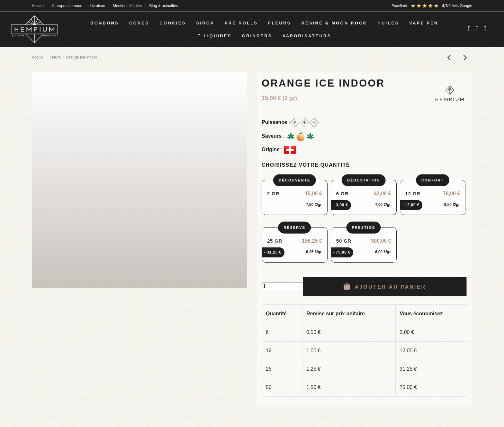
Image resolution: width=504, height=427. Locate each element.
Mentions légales (128, 6)
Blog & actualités (164, 6)
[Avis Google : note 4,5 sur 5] (441, 6)
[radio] (295, 198)
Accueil (39, 6)
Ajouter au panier (385, 286)
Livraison (98, 6)
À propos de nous (67, 6)
